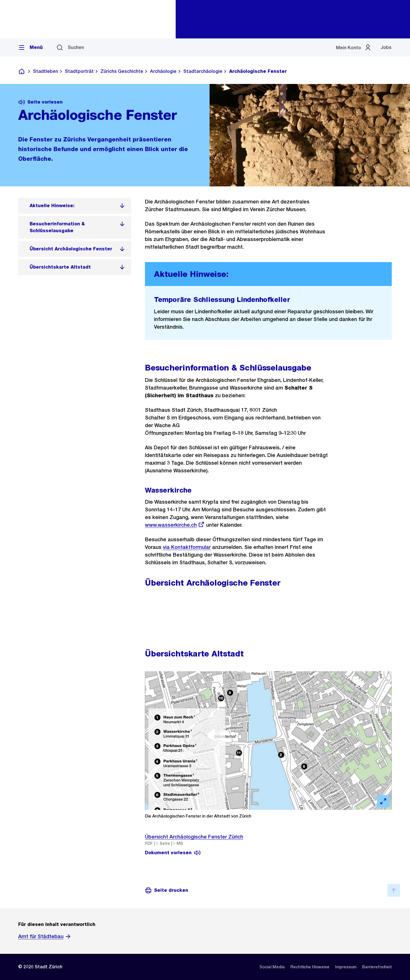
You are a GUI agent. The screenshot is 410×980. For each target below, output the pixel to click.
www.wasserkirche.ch (175, 525)
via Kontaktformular (187, 547)
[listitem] (75, 206)
